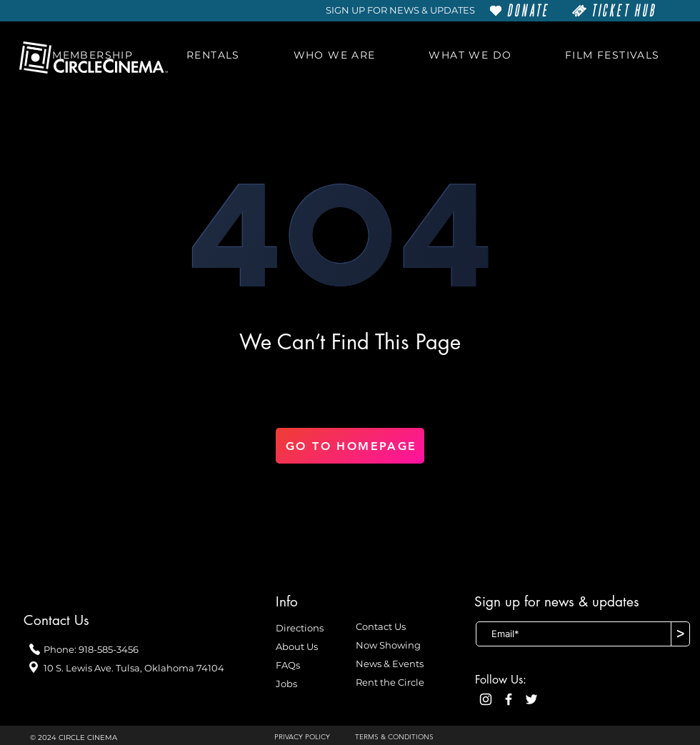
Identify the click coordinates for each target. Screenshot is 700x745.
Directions (300, 628)
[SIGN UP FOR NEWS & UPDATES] (400, 10)
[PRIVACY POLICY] (307, 737)
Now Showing (388, 645)
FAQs (288, 665)
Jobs (286, 684)
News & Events (390, 664)
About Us (297, 646)
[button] (93, 55)
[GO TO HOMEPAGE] (350, 446)
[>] (680, 634)
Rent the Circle (390, 682)
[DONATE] (519, 11)
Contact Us (381, 626)
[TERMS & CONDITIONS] (402, 737)
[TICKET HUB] (614, 11)
